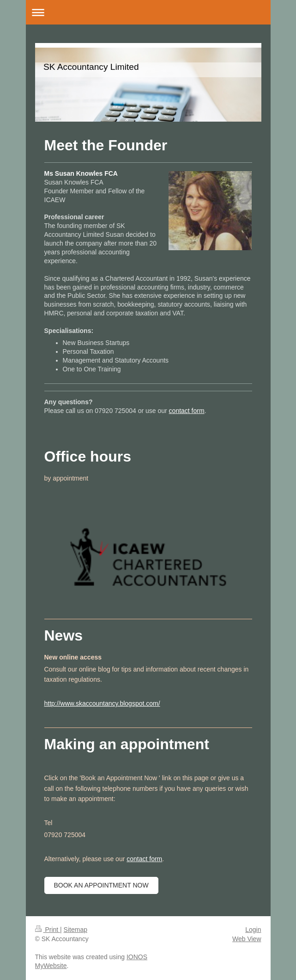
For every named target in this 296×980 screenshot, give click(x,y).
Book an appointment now (101, 885)
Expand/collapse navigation (148, 12)
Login (253, 930)
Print (48, 930)
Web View (247, 939)
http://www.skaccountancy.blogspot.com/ (102, 703)
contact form (187, 411)
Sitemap (76, 930)
